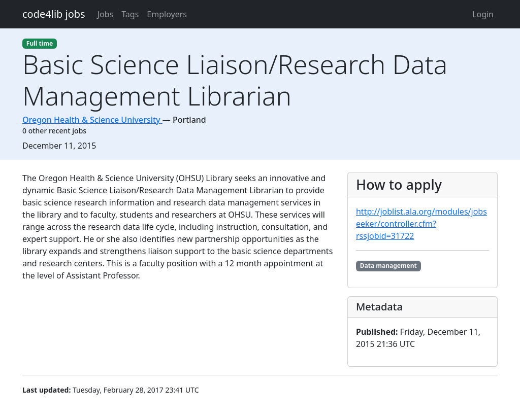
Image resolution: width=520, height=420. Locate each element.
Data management (388, 266)
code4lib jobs (54, 14)
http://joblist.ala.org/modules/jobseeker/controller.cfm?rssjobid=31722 (421, 224)
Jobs (106, 14)
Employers (167, 14)
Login (483, 14)
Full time (40, 43)
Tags (130, 14)
